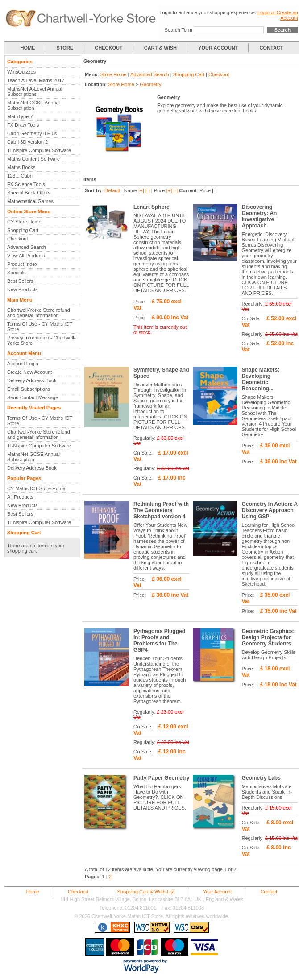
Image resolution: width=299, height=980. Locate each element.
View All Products (26, 256)
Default (112, 190)
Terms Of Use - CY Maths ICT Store (40, 327)
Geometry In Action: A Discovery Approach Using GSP (270, 510)
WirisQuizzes (21, 72)
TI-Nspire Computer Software (39, 150)
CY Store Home (24, 222)
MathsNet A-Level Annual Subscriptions (35, 91)
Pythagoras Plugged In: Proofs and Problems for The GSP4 (159, 641)
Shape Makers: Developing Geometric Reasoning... (261, 379)
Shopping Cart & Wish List (146, 892)
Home (33, 892)
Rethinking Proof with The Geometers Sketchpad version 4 (161, 510)
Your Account (217, 892)
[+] (141, 190)
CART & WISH (161, 48)
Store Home (114, 74)
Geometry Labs (261, 778)
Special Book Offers (29, 193)
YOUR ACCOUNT (218, 48)
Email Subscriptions (29, 389)
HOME (27, 48)
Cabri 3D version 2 (27, 142)
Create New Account (29, 372)
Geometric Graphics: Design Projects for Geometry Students (268, 637)
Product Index (22, 264)
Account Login (23, 364)
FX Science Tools (26, 184)
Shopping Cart (23, 230)
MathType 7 (20, 116)
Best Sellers (20, 281)
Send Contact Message (33, 397)
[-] (148, 190)
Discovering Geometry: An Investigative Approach (260, 216)
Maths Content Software (33, 159)
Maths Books (21, 167)
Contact (269, 892)
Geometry (150, 84)
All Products (20, 497)
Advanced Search (27, 247)
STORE (65, 48)
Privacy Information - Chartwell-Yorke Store (41, 340)
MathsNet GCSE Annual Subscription (33, 105)
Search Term (179, 30)
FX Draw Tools (23, 125)
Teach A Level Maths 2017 (36, 80)
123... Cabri (20, 176)
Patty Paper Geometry (161, 778)
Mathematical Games (30, 201)
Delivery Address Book (32, 380)
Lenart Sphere (152, 207)
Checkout (17, 239)
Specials (17, 273)
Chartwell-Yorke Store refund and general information (39, 313)
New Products (22, 289)
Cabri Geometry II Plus (32, 133)
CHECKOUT (108, 48)
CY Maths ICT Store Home (36, 488)
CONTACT (272, 48)
